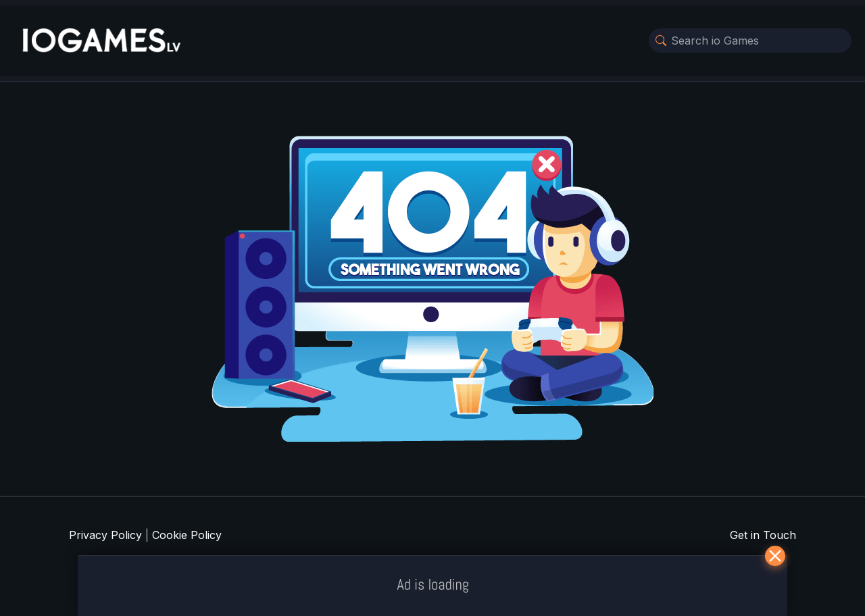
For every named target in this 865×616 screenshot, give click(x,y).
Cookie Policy (187, 535)
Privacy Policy (105, 535)
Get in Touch (763, 535)
